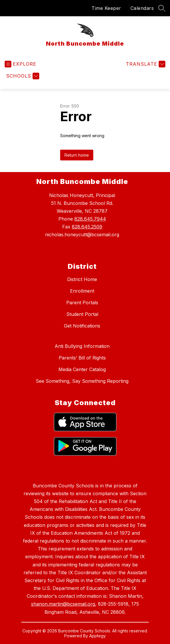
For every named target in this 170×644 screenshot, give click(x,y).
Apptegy (97, 636)
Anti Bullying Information (82, 346)
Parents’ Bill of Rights (82, 358)
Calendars (142, 8)
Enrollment (82, 291)
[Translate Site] (145, 64)
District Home (82, 279)
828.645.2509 (87, 227)
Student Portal (82, 314)
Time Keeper (106, 8)
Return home (77, 155)
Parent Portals (82, 303)
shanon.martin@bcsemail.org (63, 604)
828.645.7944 (90, 219)
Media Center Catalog (82, 369)
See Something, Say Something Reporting (82, 381)
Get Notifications (82, 326)
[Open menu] (20, 64)
